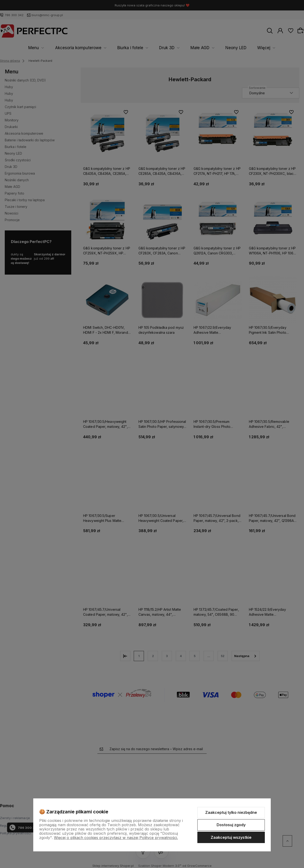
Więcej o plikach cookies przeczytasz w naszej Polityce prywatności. (116, 838)
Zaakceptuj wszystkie (231, 837)
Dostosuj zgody (231, 825)
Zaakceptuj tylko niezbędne (231, 812)
